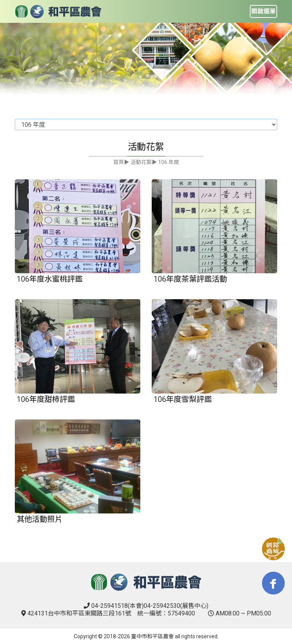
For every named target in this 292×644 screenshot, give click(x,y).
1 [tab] (140, 77)
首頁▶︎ (121, 162)
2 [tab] (152, 77)
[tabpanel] (146, 59)
